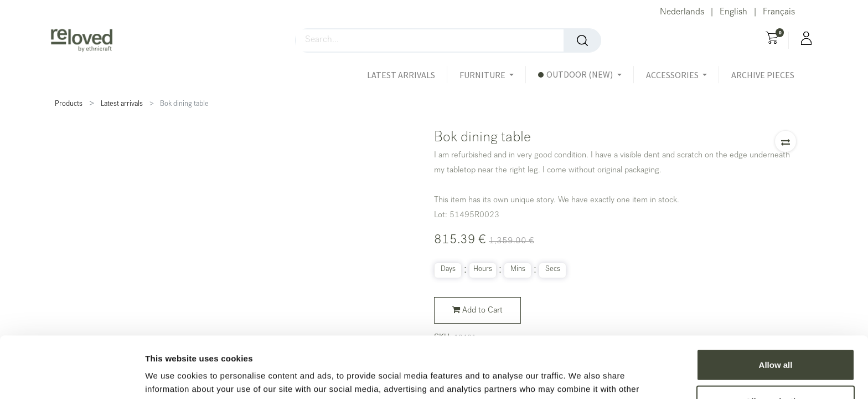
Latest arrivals (122, 104)
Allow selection (775, 340)
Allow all (776, 303)
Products (69, 104)
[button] (786, 141)
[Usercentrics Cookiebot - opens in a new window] (72, 377)
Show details (581, 377)
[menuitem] (407, 75)
